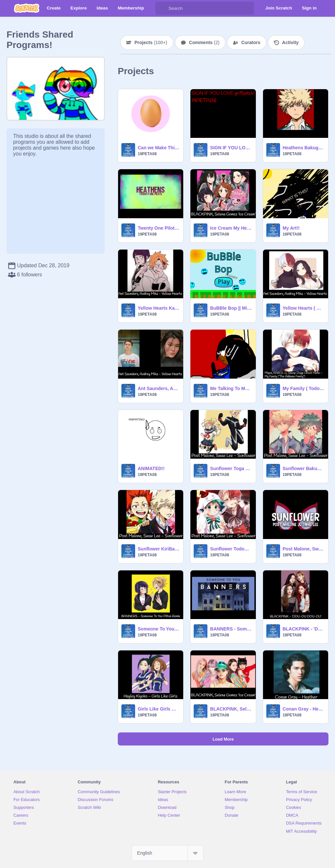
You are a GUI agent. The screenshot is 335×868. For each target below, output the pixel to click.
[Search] (162, 8)
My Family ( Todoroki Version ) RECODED (303, 388)
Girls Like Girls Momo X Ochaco (159, 709)
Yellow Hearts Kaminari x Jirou (159, 308)
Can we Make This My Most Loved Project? (159, 148)
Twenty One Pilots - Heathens (159, 228)
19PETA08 (147, 154)
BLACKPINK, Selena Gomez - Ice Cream (231, 709)
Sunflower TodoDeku (231, 549)
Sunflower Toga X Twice (231, 468)
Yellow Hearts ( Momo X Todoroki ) (303, 308)
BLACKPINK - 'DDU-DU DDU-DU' (303, 629)
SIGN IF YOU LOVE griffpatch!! (231, 148)
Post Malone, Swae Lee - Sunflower (303, 549)
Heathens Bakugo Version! (303, 148)
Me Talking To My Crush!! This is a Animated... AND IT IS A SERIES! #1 (231, 388)
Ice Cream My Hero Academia (231, 228)
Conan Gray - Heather (303, 709)
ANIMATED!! (151, 468)
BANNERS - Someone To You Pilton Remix (231, 629)
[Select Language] (167, 853)
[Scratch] (27, 8)
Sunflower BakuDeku (303, 468)
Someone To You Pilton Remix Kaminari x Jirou (159, 629)
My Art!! (291, 228)
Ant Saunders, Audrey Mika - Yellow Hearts (159, 388)
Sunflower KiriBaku (159, 549)
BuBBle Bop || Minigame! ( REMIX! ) (231, 308)
